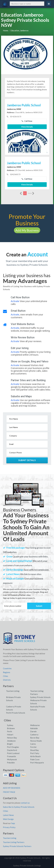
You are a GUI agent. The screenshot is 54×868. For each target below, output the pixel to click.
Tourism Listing (13, 691)
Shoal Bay (34, 750)
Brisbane (11, 728)
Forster (33, 747)
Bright (10, 744)
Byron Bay (35, 738)
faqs (13, 823)
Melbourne (35, 725)
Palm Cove (35, 759)
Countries (7, 668)
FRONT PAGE (9, 792)
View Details (27, 127)
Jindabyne (11, 741)
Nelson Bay (12, 738)
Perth (9, 731)
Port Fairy (35, 753)
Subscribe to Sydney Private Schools (19, 807)
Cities (6, 676)
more (31, 193)
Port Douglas (13, 747)
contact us (25, 803)
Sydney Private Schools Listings (27, 866)
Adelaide (34, 728)
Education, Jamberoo (20, 30)
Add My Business (27, 230)
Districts (7, 680)
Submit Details (27, 460)
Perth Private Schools (16, 713)
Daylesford (12, 750)
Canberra (34, 735)
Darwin (33, 731)
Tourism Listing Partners (14, 842)
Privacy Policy (9, 827)
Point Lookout (13, 753)
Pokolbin (11, 763)
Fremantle (11, 756)
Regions (7, 672)
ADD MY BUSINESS (12, 788)
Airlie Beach (35, 756)
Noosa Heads (36, 741)
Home (6, 30)
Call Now (27, 121)
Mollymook (12, 759)
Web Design (8, 819)
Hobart (10, 735)
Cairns (33, 744)
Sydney (10, 725)
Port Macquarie (37, 763)
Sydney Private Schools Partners (17, 846)
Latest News (8, 815)
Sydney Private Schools (40, 697)
